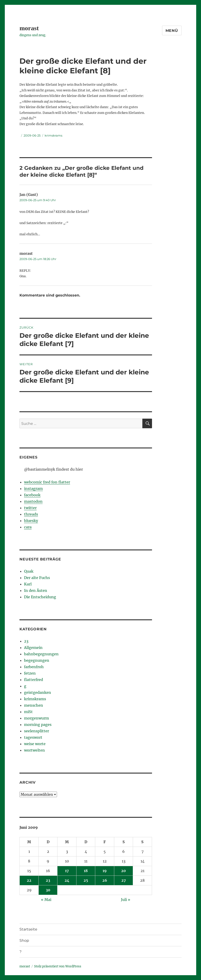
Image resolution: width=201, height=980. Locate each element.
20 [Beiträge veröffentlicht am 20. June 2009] (124, 871)
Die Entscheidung (40, 597)
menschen (34, 705)
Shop (24, 940)
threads (31, 514)
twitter (30, 508)
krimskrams (53, 135)
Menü (172, 31)
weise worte (35, 744)
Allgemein (33, 648)
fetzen (30, 673)
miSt (28, 712)
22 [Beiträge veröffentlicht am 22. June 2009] (29, 880)
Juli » (126, 900)
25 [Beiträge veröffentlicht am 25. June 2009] (86, 880)
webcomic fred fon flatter (47, 482)
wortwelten (34, 750)
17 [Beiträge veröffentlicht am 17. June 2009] (67, 871)
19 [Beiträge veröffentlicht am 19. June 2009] (105, 871)
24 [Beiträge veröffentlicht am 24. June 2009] (67, 880)
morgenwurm (37, 718)
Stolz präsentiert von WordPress (58, 966)
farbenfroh (34, 667)
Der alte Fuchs (37, 578)
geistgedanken (38, 692)
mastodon (33, 501)
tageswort (33, 737)
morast (29, 28)
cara (28, 527)
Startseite (28, 929)
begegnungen (37, 660)
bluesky (31, 521)
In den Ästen (36, 590)
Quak (29, 571)
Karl (28, 584)
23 (26, 641)
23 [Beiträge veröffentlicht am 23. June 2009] (48, 880)
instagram (33, 489)
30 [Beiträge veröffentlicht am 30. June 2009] (48, 890)
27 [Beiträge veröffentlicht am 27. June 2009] (124, 880)
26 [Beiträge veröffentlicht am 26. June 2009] (105, 880)
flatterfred (34, 680)
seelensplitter (37, 731)
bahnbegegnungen (41, 654)
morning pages (38, 725)
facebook (32, 495)
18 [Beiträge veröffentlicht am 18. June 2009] (86, 871)
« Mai (46, 900)
